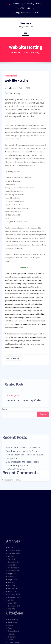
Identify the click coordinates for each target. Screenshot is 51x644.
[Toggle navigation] (26, 31)
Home (18, 49)
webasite (10, 146)
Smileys (26, 22)
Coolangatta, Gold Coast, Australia (27, 3)
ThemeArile (25, 639)
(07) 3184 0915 (27, 8)
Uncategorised (10, 134)
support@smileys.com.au (27, 12)
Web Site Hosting (31, 49)
